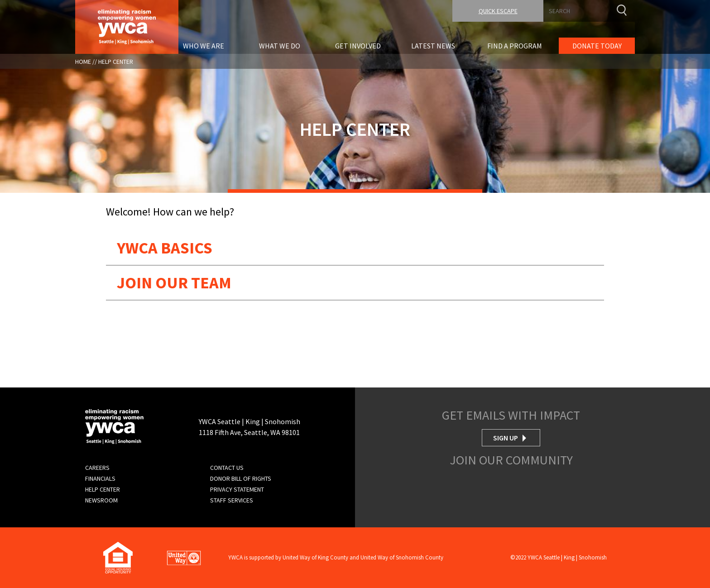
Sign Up (506, 438)
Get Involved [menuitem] (358, 46)
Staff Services (232, 500)
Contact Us (227, 468)
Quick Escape (498, 11)
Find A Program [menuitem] (515, 46)
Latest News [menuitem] (433, 46)
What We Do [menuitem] (280, 46)
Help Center (116, 62)
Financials (100, 478)
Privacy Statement (237, 489)
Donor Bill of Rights (241, 478)
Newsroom (101, 500)
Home (83, 62)
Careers (97, 468)
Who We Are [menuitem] (204, 46)
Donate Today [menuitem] (597, 46)
